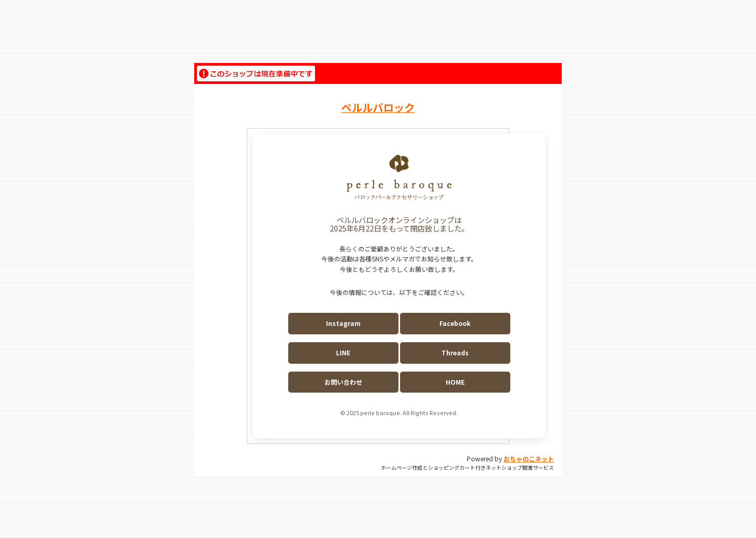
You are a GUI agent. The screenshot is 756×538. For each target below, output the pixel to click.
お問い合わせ (343, 382)
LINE (343, 352)
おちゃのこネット (529, 458)
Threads (455, 352)
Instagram (343, 323)
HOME (455, 382)
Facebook (455, 323)
